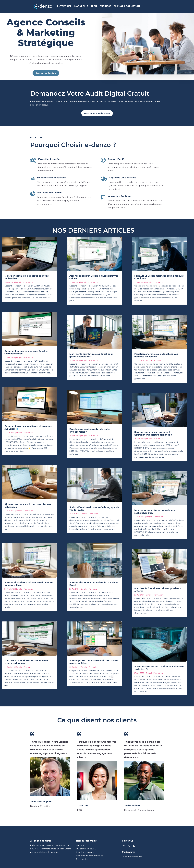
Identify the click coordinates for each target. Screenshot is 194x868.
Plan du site (82, 859)
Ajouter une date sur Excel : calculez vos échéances (28, 506)
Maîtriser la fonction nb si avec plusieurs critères (158, 590)
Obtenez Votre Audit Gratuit (97, 113)
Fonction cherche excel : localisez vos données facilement (156, 355)
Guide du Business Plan (132, 857)
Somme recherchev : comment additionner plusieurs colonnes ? (153, 433)
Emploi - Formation (25, 282)
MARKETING (81, 6)
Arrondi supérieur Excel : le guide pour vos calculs (94, 277)
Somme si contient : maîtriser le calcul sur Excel (94, 584)
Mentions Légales (85, 852)
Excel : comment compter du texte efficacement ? (90, 430)
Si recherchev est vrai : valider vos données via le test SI (159, 668)
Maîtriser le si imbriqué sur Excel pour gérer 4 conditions (91, 355)
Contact (80, 845)
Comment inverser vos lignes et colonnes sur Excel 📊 (28, 428)
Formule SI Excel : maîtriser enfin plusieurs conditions (159, 277)
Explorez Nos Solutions (46, 73)
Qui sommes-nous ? (86, 849)
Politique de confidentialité (90, 856)
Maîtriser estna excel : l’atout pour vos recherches (27, 277)
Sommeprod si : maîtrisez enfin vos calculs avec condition (94, 662)
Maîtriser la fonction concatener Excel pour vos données (26, 662)
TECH (94, 6)
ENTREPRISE (64, 6)
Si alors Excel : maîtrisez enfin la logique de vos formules (94, 509)
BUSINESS (105, 6)
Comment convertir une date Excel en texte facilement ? (26, 352)
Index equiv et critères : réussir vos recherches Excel (155, 512)
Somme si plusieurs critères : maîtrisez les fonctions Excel (29, 584)
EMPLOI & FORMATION (127, 6)
